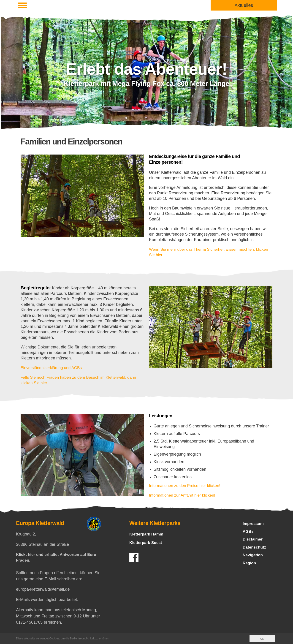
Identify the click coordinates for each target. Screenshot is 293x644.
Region (250, 565)
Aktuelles (244, 5)
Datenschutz (255, 549)
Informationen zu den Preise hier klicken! (186, 486)
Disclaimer (253, 540)
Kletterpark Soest (146, 543)
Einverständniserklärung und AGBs (53, 368)
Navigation (253, 557)
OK (262, 639)
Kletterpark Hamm (147, 534)
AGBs (248, 532)
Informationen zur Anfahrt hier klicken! (184, 495)
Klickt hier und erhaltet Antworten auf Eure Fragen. (58, 558)
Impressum (254, 524)
